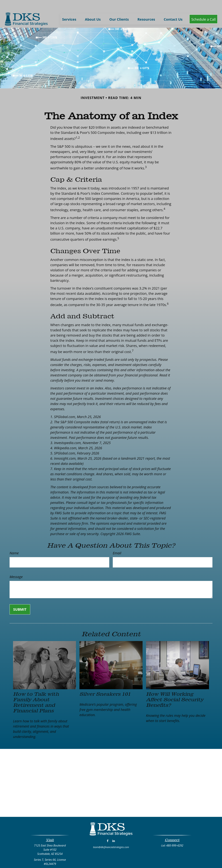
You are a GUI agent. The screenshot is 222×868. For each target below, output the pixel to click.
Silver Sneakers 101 (105, 684)
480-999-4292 (175, 835)
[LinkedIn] (114, 830)
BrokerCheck (145, 862)
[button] (69, 9)
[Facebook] (108, 830)
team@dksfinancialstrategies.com (111, 837)
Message (16, 566)
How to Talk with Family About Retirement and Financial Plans (36, 692)
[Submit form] (20, 599)
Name (14, 543)
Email (117, 543)
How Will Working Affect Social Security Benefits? (175, 689)
